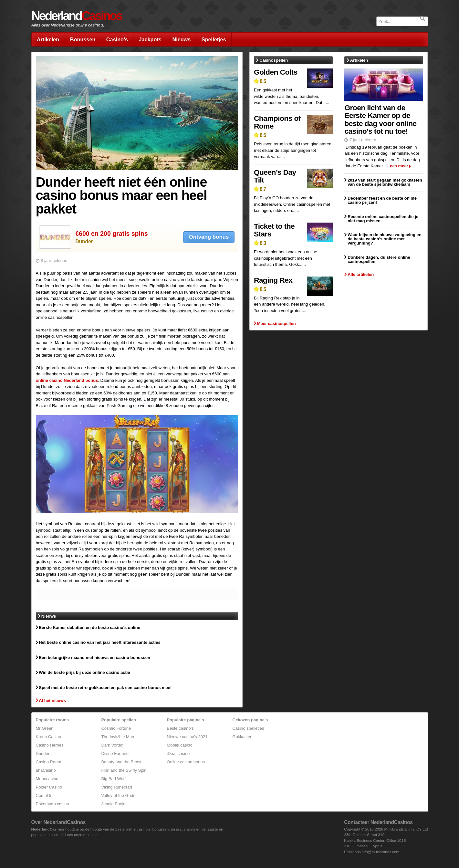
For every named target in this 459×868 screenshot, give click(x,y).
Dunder (84, 241)
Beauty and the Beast (121, 762)
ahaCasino (46, 770)
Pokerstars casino (52, 804)
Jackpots (150, 39)
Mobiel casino (180, 745)
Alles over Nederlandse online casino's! (68, 25)
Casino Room (49, 762)
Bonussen (83, 39)
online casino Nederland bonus (67, 380)
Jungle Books (114, 804)
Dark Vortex (112, 745)
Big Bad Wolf (113, 779)
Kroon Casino (49, 737)
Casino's (117, 39)
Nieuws (181, 39)
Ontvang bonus (209, 237)
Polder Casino (49, 787)
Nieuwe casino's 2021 (187, 737)
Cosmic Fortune (116, 728)
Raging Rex (273, 280)
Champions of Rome (277, 122)
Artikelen (48, 39)
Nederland (77, 16)
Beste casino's (180, 728)
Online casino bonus (186, 762)
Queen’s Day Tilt (275, 176)
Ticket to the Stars (274, 230)
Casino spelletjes (248, 728)
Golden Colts (276, 72)
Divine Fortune (115, 753)
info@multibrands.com (381, 852)
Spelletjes (214, 39)
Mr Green (45, 728)
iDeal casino (178, 753)
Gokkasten (242, 737)
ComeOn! (45, 795)
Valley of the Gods (118, 795)
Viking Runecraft (116, 787)
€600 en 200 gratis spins (111, 234)
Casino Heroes (50, 745)
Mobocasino (47, 779)
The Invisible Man (118, 737)
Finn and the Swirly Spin (124, 770)
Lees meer (398, 166)
